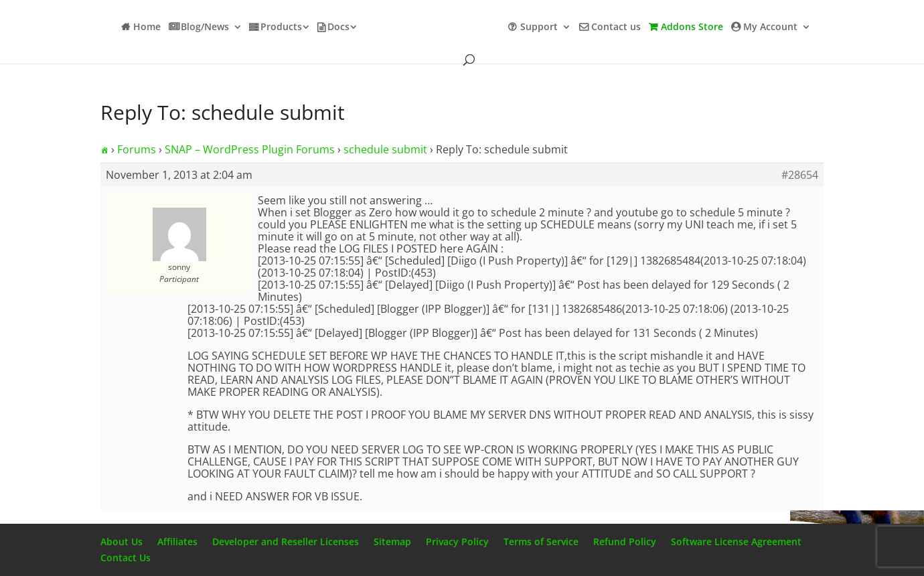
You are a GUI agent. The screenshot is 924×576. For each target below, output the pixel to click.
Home (147, 27)
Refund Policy (625, 542)
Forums (137, 149)
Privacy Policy (457, 542)
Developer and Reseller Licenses (286, 542)
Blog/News (205, 27)
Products (281, 27)
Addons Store (692, 27)
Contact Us (126, 558)
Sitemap (392, 542)
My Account (770, 27)
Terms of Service (541, 542)
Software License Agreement (736, 542)
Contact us (616, 27)
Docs (338, 27)
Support (539, 27)
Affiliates (177, 542)
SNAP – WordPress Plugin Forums (250, 149)
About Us (122, 542)
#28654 (800, 175)
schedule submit (385, 149)
